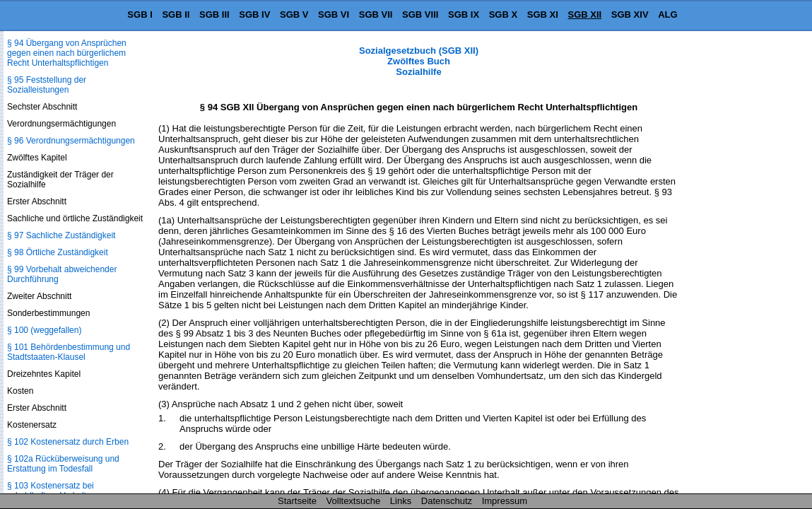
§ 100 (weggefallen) (44, 330)
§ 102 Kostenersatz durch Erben (68, 442)
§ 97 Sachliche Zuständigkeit (61, 235)
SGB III (214, 14)
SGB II (176, 14)
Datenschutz (447, 501)
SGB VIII (420, 14)
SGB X (503, 14)
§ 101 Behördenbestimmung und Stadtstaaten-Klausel (69, 352)
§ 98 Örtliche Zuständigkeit (58, 252)
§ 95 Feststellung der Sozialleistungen (47, 85)
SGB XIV (630, 14)
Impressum (505, 501)
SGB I (140, 14)
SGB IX (464, 14)
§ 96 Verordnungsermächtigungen (71, 141)
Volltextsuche (354, 501)
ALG (667, 14)
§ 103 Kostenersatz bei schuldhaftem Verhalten (51, 491)
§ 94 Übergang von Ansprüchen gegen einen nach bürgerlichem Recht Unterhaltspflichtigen (67, 53)
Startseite (297, 501)
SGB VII (376, 14)
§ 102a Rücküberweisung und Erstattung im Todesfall (63, 464)
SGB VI (334, 14)
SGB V (294, 14)
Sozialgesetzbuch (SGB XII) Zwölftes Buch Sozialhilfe (419, 61)
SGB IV (254, 14)
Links (401, 501)
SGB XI (543, 14)
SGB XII (585, 14)
